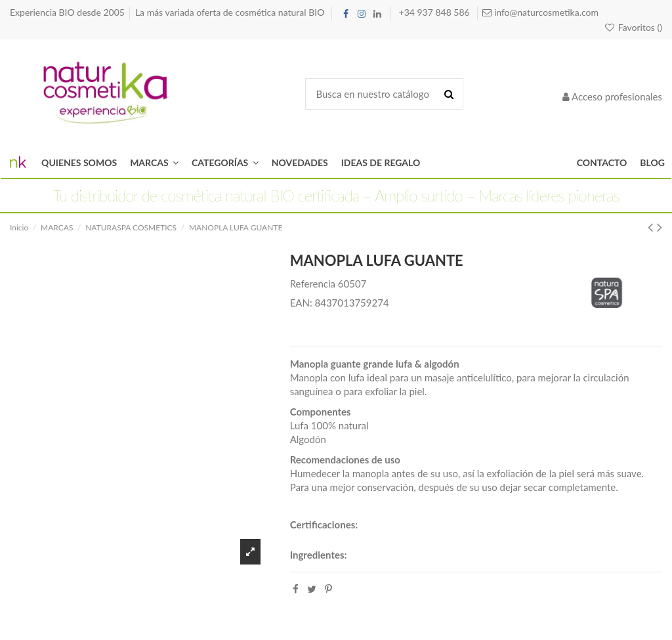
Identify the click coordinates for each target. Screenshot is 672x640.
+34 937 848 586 (436, 12)
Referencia (313, 284)
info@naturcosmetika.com (545, 12)
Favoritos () (633, 27)
